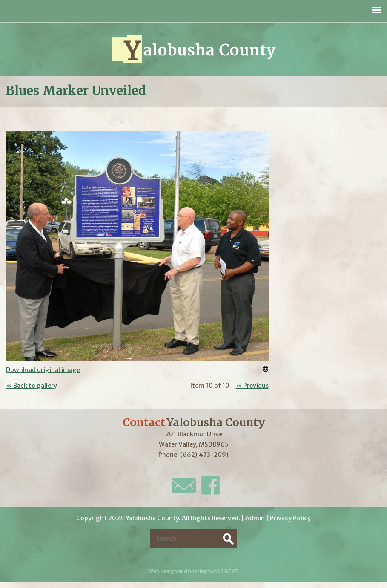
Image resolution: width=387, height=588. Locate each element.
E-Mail (184, 485)
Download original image (43, 370)
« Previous (252, 386)
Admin (255, 518)
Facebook (211, 486)
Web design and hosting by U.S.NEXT (193, 571)
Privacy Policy (290, 518)
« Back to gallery (32, 386)
